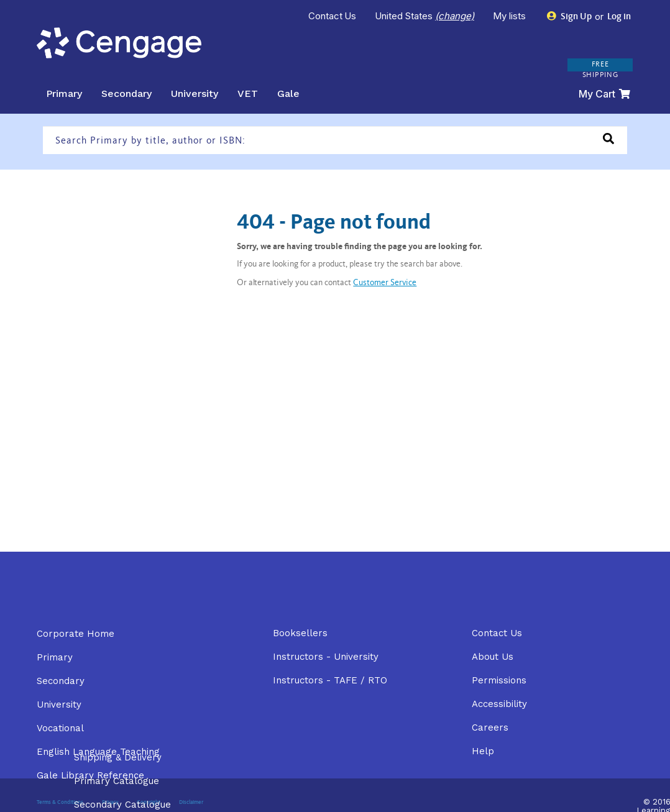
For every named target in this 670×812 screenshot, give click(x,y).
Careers (490, 728)
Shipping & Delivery (118, 757)
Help (483, 751)
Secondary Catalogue (122, 805)
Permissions (499, 680)
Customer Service (385, 283)
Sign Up (570, 16)
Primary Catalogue (117, 781)
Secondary (126, 94)
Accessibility (499, 704)
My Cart (604, 94)
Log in (618, 17)
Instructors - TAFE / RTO (330, 680)
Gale (288, 94)
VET (248, 94)
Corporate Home (76, 634)
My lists (511, 16)
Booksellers (300, 633)
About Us (493, 657)
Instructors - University (326, 657)
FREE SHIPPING (600, 70)
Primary (64, 94)
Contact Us (333, 16)
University (195, 94)
